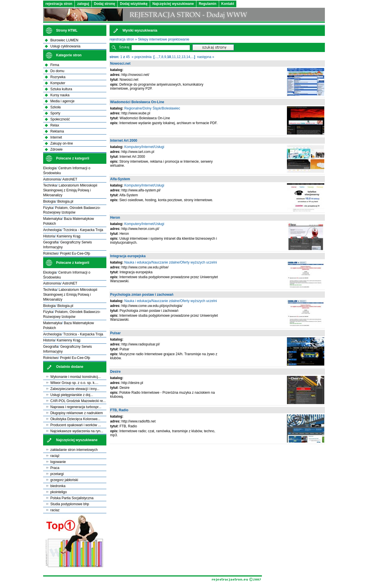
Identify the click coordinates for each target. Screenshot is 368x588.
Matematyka (52, 219)
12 (179, 57)
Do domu (57, 71)
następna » (205, 57)
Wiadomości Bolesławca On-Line (137, 102)
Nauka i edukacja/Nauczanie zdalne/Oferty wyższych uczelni (170, 262)
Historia (49, 236)
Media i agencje (62, 101)
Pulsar (115, 333)
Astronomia (52, 179)
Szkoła (55, 107)
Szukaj (124, 47)
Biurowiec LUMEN (64, 40)
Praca (55, 468)
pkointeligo (59, 492)
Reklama (57, 131)
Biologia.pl (65, 201)
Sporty (55, 113)
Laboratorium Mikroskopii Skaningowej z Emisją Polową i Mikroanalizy (70, 190)
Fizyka (48, 208)
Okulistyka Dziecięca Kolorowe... (75, 419)
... (156, 57)
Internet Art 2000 (124, 141)
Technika (50, 185)
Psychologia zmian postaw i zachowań (142, 295)
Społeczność (60, 119)
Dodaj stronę (105, 4)
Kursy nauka (60, 95)
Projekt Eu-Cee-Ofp (75, 253)
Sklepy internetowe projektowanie (164, 39)
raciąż (55, 456)
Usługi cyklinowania (65, 46)
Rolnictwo (51, 253)
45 (128, 57)
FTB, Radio (119, 410)
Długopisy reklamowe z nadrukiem (77, 413)
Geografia (51, 242)
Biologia (49, 201)
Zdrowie (56, 149)
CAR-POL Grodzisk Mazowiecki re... (78, 401)
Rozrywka (58, 77)
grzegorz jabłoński (64, 480)
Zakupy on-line (62, 143)
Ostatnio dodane (70, 367)
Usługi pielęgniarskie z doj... (72, 395)
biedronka (58, 486)
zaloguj (83, 4)
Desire (115, 372)
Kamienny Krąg (68, 236)
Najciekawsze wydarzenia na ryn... (77, 431)
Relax (55, 125)
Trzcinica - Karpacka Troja (83, 230)
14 (188, 57)
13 (183, 57)
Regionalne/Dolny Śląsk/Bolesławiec (152, 108)
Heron (115, 218)
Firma (55, 65)
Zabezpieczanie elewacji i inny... (75, 389)
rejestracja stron (59, 4)
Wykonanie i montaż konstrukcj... (75, 377)
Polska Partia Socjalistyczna (72, 498)
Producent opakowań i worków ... (76, 425)
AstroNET (70, 179)
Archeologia (52, 230)
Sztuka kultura (61, 89)
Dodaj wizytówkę (134, 4)
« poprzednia (142, 57)
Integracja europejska (128, 256)
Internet (56, 137)
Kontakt (228, 4)
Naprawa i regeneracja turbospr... (76, 407)
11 (174, 57)
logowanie (58, 462)
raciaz (55, 510)
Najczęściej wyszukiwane (173, 4)
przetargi (57, 474)
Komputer (58, 83)
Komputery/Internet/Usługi (144, 147)
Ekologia (50, 168)
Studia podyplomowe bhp (70, 504)
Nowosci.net (120, 64)
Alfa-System (120, 179)
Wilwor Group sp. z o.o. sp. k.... (74, 383)
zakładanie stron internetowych (74, 450)
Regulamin (207, 4)
